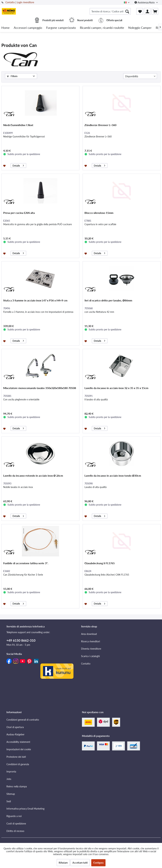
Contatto (10, 2)
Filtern (12, 76)
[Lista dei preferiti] (140, 11)
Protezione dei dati (16, 782)
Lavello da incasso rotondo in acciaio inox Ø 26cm (33, 487)
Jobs (9, 804)
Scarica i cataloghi (90, 681)
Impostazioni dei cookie (19, 774)
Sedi (9, 826)
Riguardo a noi (14, 841)
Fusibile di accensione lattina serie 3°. (26, 575)
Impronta (11, 797)
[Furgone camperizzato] (61, 28)
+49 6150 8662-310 (21, 665)
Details (18, 177)
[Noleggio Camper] (140, 28)
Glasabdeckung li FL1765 (100, 575)
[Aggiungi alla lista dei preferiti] (5, 177)
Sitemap (11, 819)
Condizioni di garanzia (18, 789)
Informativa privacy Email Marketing (25, 834)
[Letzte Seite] (125, 88)
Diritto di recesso (15, 856)
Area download (89, 659)
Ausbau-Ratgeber (15, 759)
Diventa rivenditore (91, 674)
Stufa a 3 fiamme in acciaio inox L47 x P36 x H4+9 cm (35, 312)
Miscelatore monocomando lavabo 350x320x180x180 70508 (40, 400)
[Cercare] (127, 11)
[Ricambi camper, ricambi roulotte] (102, 28)
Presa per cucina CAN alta (19, 224)
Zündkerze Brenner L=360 (100, 137)
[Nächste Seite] (118, 88)
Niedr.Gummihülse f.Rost (18, 137)
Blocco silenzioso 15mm (99, 224)
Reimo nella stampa (17, 811)
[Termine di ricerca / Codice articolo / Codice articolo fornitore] (110, 11)
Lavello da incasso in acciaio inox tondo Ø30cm (113, 487)
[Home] (6, 28)
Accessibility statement (18, 767)
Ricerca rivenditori (90, 666)
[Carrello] (155, 11)
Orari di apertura (15, 752)
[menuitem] (110, 11)
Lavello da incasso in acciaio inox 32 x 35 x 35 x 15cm (116, 400)
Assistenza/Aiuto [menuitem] (145, 2)
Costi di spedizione (16, 849)
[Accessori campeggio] (28, 28)
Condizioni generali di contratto (23, 745)
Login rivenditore (25, 2)
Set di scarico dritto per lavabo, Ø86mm (108, 312)
